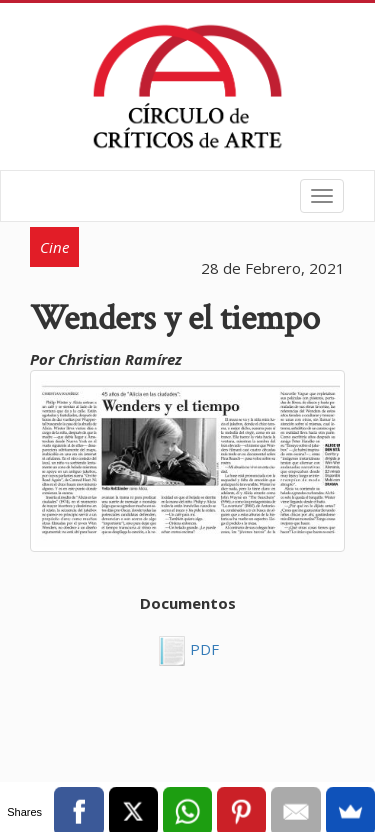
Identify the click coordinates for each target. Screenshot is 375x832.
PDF (202, 649)
